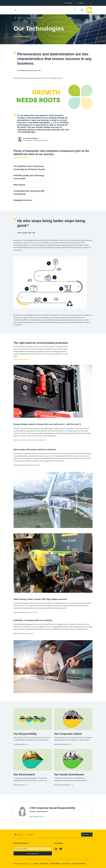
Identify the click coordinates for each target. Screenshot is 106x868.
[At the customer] (45, 300)
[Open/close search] (75, 10)
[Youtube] (61, 849)
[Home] (15, 18)
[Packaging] (27, 289)
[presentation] (80, 3)
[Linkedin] (56, 849)
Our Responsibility (25, 18)
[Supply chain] (55, 277)
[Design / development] (49, 263)
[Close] (91, 3)
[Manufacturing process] (61, 289)
